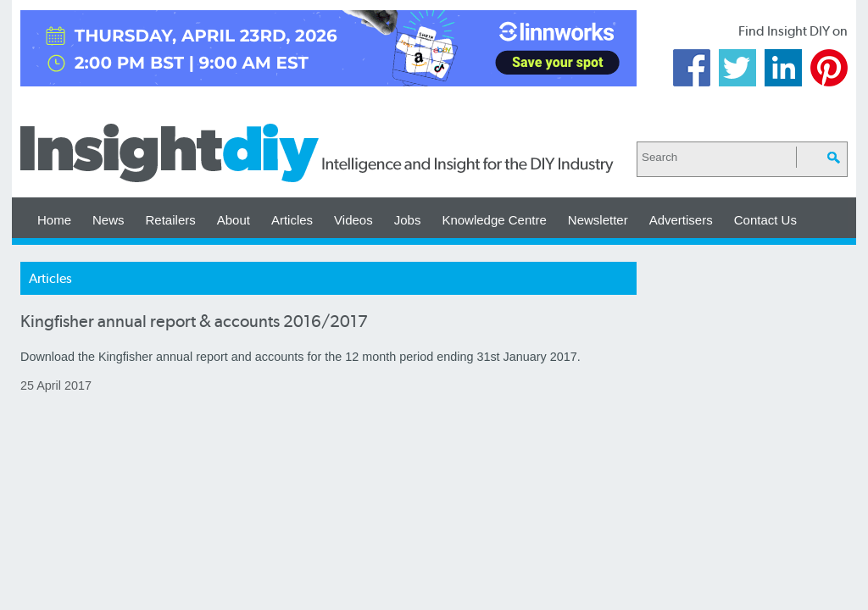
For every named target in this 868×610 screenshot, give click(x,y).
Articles (292, 220)
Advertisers (681, 220)
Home (54, 220)
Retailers (171, 220)
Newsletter (598, 220)
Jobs (408, 220)
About (234, 220)
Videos (353, 220)
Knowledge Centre (494, 220)
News (108, 220)
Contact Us (765, 220)
